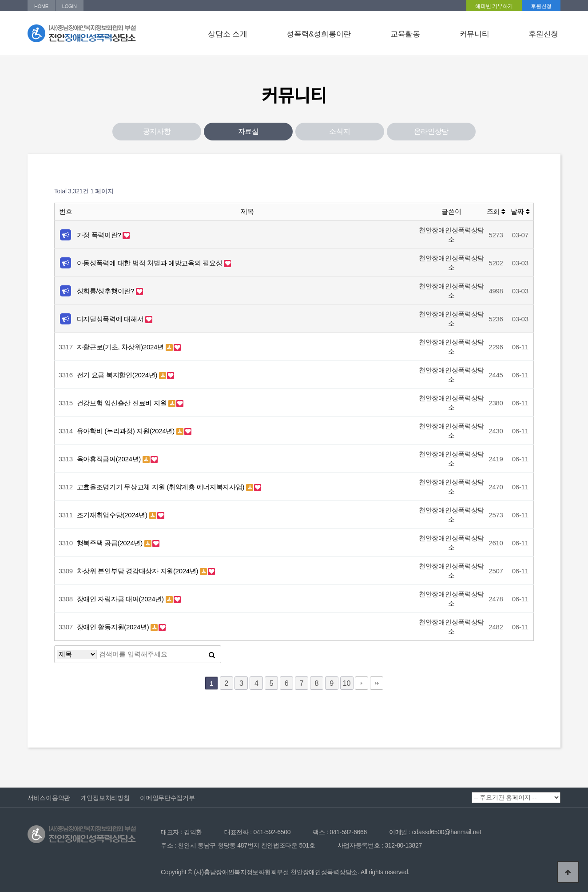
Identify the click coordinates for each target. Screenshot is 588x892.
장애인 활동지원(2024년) (114, 627)
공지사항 (157, 131)
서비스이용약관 (49, 798)
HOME (41, 6)
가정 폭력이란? (100, 235)
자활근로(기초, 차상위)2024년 (121, 347)
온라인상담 (431, 131)
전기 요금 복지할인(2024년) (118, 375)
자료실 (248, 131)
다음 (362, 683)
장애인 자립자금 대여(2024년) (121, 599)
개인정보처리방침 (105, 798)
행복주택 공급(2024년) (111, 543)
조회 (496, 211)
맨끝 (377, 683)
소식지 (340, 131)
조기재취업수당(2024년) (113, 515)
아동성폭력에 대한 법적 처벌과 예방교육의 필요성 (151, 263)
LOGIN (70, 6)
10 (347, 683)
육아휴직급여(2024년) (110, 459)
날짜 (520, 211)
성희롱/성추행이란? (106, 291)
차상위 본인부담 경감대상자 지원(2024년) (139, 571)
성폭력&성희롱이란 (319, 34)
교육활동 (405, 34)
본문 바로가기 (0, 0)
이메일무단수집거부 (167, 798)
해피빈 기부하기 (494, 6)
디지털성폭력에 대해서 (111, 319)
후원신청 (541, 6)
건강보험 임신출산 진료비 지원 (123, 403)
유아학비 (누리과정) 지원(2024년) (127, 431)
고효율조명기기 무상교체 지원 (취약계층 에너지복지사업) (162, 487)
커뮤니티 (475, 34)
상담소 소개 (227, 34)
